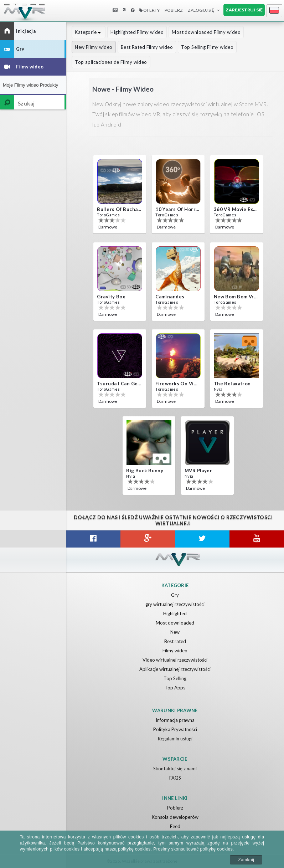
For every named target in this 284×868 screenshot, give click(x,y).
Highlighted (175, 613)
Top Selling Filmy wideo (207, 47)
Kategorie (89, 32)
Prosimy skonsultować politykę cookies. (194, 849)
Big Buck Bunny (145, 471)
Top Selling (175, 678)
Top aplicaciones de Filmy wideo (111, 62)
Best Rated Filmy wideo (147, 47)
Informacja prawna (175, 720)
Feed (175, 826)
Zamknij (246, 860)
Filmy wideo (175, 651)
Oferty (149, 10)
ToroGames (108, 215)
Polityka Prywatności (175, 729)
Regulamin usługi (175, 739)
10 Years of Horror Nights (177, 209)
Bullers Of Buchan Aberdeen (119, 209)
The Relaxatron (232, 384)
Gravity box (111, 297)
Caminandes (170, 297)
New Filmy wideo (94, 47)
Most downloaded (175, 623)
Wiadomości (116, 10)
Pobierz (174, 10)
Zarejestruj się (244, 10)
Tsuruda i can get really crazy (119, 384)
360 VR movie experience (236, 209)
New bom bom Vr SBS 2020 (236, 297)
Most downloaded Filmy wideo (206, 32)
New (175, 632)
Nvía (218, 389)
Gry (175, 595)
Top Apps (175, 688)
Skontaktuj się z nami (175, 769)
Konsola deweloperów (175, 817)
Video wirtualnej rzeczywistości (175, 660)
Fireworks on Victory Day (177, 384)
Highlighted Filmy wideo (137, 32)
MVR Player (198, 471)
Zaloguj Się (201, 10)
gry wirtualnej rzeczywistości (175, 604)
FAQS (175, 778)
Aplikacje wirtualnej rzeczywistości (175, 669)
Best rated (175, 641)
